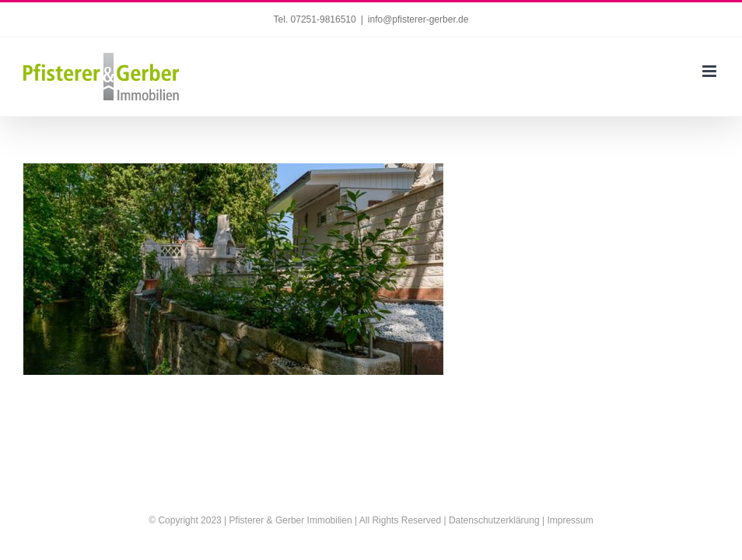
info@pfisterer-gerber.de (418, 19)
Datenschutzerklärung (494, 520)
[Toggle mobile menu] (710, 71)
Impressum (570, 520)
